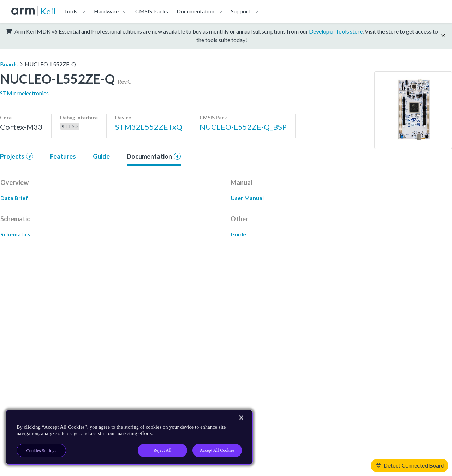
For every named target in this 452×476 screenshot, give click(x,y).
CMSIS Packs (152, 11)
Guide (101, 156)
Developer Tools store (336, 31)
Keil (48, 11)
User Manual (247, 198)
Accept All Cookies (217, 450)
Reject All (163, 450)
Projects (17, 156)
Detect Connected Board (410, 465)
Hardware (106, 11)
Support (241, 11)
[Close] (241, 418)
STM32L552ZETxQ (149, 127)
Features (63, 156)
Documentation (195, 11)
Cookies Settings (41, 451)
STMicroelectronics (24, 93)
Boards (9, 64)
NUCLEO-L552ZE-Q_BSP (243, 127)
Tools (71, 11)
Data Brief (14, 198)
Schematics (15, 234)
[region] (129, 437)
